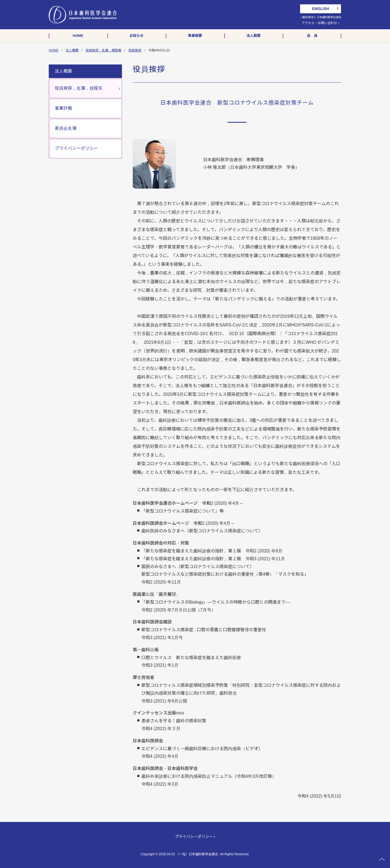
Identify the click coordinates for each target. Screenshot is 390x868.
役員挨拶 (135, 50)
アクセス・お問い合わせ (320, 23)
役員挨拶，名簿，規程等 (103, 50)
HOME (54, 50)
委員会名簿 (66, 128)
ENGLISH (320, 9)
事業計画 (63, 108)
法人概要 (72, 50)
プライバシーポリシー (76, 148)
